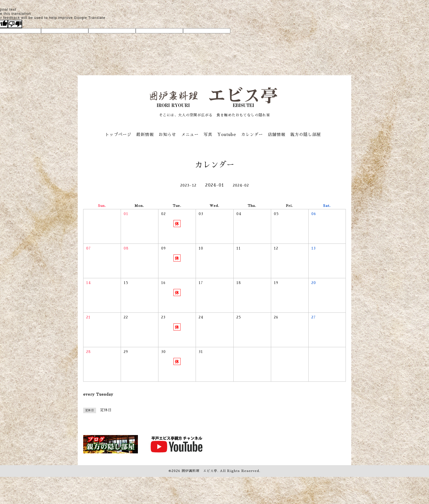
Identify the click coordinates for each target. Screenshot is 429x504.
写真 (208, 134)
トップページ (118, 134)
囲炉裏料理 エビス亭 (199, 471)
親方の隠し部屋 (306, 134)
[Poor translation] (15, 24)
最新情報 (145, 134)
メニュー (190, 134)
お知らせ (167, 134)
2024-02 (241, 185)
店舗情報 (277, 134)
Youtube (227, 134)
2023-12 (188, 185)
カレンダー (252, 134)
